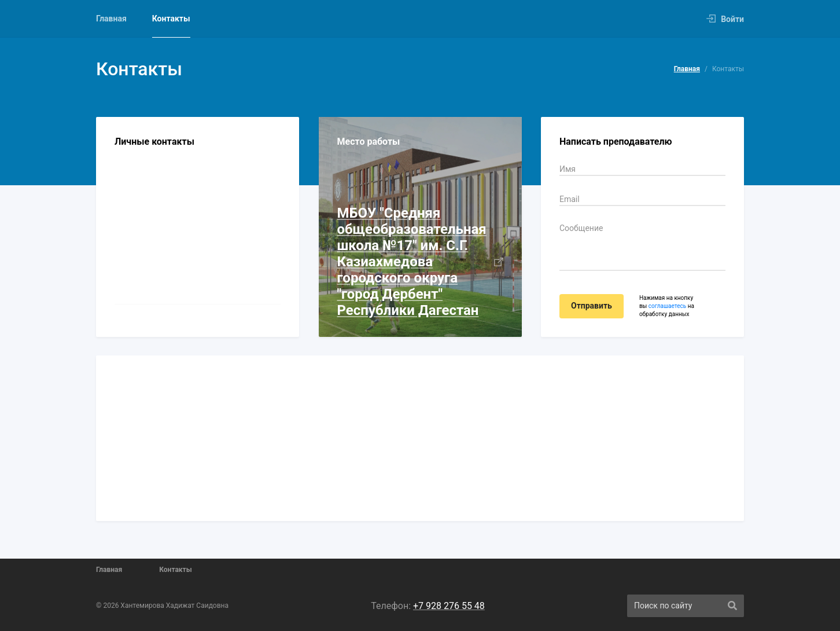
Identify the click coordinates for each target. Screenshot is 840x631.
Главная (111, 19)
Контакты (171, 19)
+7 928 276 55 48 (449, 606)
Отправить (592, 306)
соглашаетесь (667, 306)
